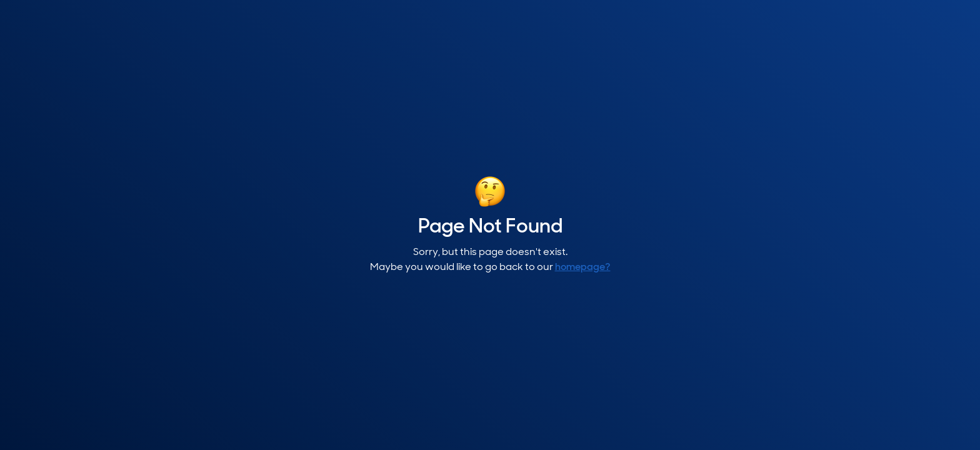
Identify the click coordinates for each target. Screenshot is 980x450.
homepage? (583, 267)
